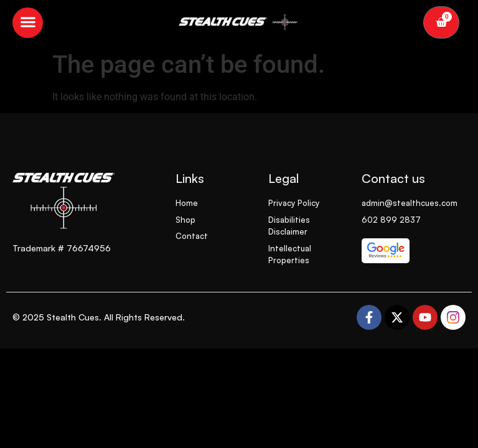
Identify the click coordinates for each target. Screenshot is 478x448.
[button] (28, 22)
